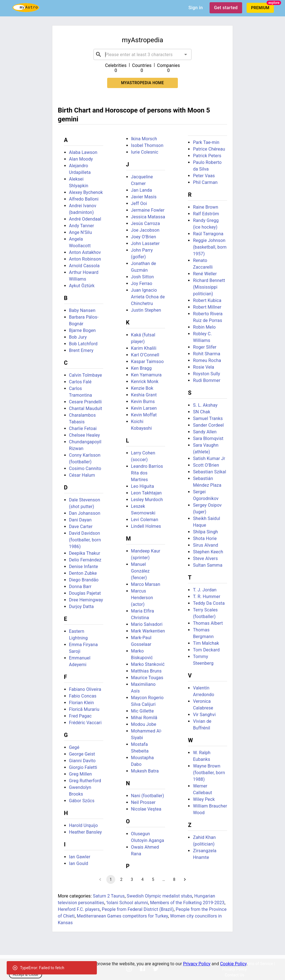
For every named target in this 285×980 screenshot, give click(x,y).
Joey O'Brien (144, 237)
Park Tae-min (206, 142)
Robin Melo (204, 327)
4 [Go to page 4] (142, 879)
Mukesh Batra (145, 771)
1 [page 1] (111, 879)
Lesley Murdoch (147, 500)
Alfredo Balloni (84, 199)
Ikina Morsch (144, 139)
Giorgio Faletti (83, 767)
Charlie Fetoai (83, 428)
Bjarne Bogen (82, 330)
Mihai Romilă (144, 718)
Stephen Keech (208, 552)
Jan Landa (142, 190)
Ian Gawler (80, 857)
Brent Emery (81, 350)
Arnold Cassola (84, 266)
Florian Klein (82, 703)
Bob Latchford (83, 344)
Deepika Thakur (85, 553)
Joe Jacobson (145, 230)
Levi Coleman (145, 520)
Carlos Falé (80, 382)
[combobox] (142, 54)
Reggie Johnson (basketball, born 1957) (210, 247)
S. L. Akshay (205, 405)
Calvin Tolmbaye (86, 375)
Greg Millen (80, 774)
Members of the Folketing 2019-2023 (187, 903)
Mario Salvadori (147, 624)
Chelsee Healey (84, 435)
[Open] (186, 54)
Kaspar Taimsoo (148, 362)
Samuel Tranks (208, 418)
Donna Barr (80, 587)
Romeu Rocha (207, 360)
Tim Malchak (206, 643)
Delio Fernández (85, 560)
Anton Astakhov (85, 252)
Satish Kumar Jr (209, 458)
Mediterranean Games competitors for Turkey (122, 916)
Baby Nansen (82, 310)
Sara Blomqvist (208, 438)
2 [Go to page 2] (121, 879)
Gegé (74, 747)
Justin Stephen (146, 310)
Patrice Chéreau (209, 149)
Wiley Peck (204, 799)
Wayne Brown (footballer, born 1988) (209, 773)
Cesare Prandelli (85, 402)
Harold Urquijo (83, 825)
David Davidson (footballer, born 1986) (85, 540)
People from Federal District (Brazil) (138, 909)
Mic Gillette (142, 711)
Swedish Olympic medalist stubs (159, 896)
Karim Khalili (144, 348)
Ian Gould (79, 863)
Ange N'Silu (81, 232)
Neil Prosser (143, 802)
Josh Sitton (142, 277)
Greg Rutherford (85, 781)
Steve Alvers (205, 558)
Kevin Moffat (144, 415)
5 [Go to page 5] (153, 879)
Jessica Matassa (148, 217)
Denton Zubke (83, 573)
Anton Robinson (85, 259)
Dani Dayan (80, 520)
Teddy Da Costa (209, 603)
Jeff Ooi (139, 203)
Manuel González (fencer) (140, 571)
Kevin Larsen (144, 408)
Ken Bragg (141, 368)
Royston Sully (206, 374)
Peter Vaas (204, 176)
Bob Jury (78, 337)
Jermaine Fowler (148, 210)
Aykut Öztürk (82, 286)
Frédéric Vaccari (85, 723)
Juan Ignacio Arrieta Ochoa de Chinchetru (148, 297)
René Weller (205, 274)
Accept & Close (25, 975)
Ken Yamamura (146, 375)
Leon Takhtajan (146, 493)
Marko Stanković (148, 664)
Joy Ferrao (142, 283)
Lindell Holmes (146, 526)
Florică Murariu (84, 709)
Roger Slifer (205, 347)
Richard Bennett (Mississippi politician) (209, 287)
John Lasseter (145, 243)
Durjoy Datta (81, 607)
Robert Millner (207, 307)
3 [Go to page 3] (132, 879)
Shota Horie (205, 538)
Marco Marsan (146, 584)
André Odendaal (85, 219)
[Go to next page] (185, 879)
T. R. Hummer (207, 597)
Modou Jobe (144, 724)
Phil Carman (205, 182)
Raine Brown (206, 207)
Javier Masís (144, 197)
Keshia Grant (144, 395)
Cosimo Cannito (85, 468)
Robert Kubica (207, 300)
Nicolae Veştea (146, 809)
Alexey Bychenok (86, 192)
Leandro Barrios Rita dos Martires (147, 473)
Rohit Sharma (207, 354)
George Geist (82, 754)
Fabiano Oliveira (85, 689)
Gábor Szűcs (82, 801)
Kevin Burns (143, 402)
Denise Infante (84, 567)
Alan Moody (81, 159)
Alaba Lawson (83, 152)
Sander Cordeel (208, 425)
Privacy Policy (197, 964)
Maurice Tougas (147, 678)
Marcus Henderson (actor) (142, 598)
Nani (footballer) (148, 796)
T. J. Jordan (205, 590)
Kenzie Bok (142, 388)
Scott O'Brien (206, 465)
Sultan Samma (208, 565)
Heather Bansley (85, 832)
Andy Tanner (82, 226)
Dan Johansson (85, 513)
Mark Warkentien (148, 631)
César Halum (82, 475)
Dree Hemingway (86, 600)
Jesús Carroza (146, 223)
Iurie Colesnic (145, 152)
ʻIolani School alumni (127, 903)
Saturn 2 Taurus (109, 896)
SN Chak (202, 412)
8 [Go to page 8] (174, 879)
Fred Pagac (80, 716)
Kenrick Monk (145, 382)
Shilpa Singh (205, 532)
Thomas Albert (208, 623)
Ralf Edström (206, 214)
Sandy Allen (205, 432)
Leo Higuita (143, 486)
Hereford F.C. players (79, 909)
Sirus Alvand (205, 545)
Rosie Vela (203, 367)
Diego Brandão (84, 580)
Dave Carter (81, 527)
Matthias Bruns (146, 671)
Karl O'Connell (145, 355)
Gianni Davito (82, 761)
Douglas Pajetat (85, 593)
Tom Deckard (206, 650)
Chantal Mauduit (86, 408)
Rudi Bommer (207, 380)
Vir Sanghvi (204, 715)
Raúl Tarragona (208, 234)
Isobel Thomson (147, 145)
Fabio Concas (83, 696)
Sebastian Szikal (209, 472)
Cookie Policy (233, 964)
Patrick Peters (207, 156)
